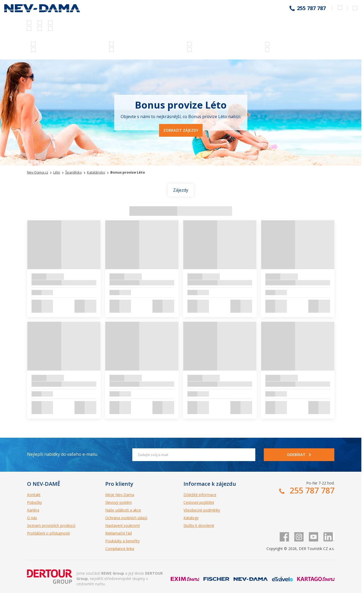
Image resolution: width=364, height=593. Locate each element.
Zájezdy (181, 190)
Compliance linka (120, 549)
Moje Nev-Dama (120, 495)
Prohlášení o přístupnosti (49, 533)
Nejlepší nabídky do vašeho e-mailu (62, 454)
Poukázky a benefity (122, 541)
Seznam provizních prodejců (51, 525)
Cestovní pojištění (199, 502)
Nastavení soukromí (122, 525)
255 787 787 (311, 8)
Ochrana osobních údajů (126, 518)
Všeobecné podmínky (202, 510)
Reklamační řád (119, 533)
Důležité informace (200, 495)
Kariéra (33, 510)
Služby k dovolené (199, 525)
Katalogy (191, 518)
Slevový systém (119, 502)
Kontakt (34, 495)
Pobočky (34, 502)
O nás (32, 518)
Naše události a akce (123, 510)
